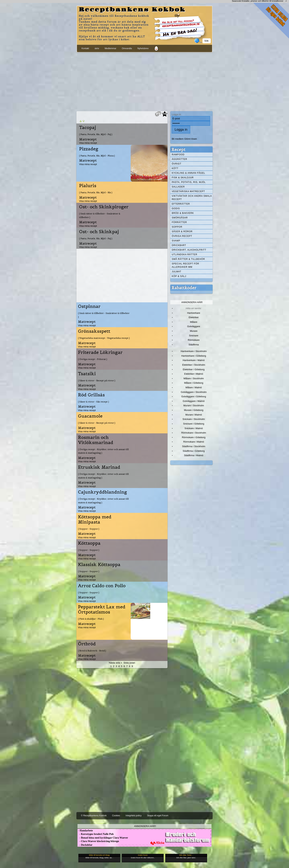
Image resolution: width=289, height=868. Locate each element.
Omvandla (127, 48)
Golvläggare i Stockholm (194, 392)
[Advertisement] (144, 81)
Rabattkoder (184, 288)
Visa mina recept (88, 143)
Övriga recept (182, 236)
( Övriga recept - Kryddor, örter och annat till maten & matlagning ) (103, 451)
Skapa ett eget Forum (158, 816)
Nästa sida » (115, 663)
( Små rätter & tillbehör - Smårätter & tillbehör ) (100, 215)
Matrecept (88, 139)
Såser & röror (182, 231)
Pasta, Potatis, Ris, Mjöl (189, 182)
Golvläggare (194, 326)
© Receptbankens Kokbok (94, 816)
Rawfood (178, 155)
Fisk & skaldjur (183, 178)
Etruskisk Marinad (99, 467)
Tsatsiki (87, 374)
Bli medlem (178, 139)
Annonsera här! (192, 302)
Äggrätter (179, 159)
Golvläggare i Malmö (194, 401)
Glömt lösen (191, 139)
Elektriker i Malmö (194, 374)
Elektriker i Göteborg (194, 369)
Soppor (177, 227)
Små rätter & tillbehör (188, 259)
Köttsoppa (89, 543)
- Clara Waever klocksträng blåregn (98, 841)
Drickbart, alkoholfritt (189, 250)
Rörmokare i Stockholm (194, 433)
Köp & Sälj (179, 276)
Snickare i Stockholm (194, 419)
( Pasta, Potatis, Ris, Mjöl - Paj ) (96, 134)
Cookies (116, 816)
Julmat (177, 272)
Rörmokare (194, 340)
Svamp (176, 241)
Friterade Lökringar (100, 352)
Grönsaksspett (94, 331)
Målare (194, 322)
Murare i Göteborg (194, 410)
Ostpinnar (89, 306)
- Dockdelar (85, 845)
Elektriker (194, 317)
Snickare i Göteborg (194, 424)
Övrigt (177, 164)
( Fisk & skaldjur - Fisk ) (91, 619)
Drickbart (179, 245)
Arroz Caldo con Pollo (102, 586)
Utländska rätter (185, 254)
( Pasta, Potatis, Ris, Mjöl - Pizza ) (97, 156)
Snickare (194, 336)
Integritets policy (134, 816)
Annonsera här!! (145, 826)
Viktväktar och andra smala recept (192, 198)
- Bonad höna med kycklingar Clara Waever (103, 838)
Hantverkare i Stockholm (194, 351)
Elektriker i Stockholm (194, 365)
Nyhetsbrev (143, 48)
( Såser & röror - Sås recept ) (94, 402)
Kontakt (85, 48)
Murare (194, 331)
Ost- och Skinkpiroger (104, 207)
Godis (176, 208)
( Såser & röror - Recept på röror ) (97, 380)
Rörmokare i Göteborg (194, 437)
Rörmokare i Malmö (194, 442)
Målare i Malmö (194, 387)
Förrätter (179, 222)
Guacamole (90, 416)
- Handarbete (85, 831)
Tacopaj (88, 128)
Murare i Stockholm (194, 405)
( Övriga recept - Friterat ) (93, 359)
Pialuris (88, 186)
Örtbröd (87, 644)
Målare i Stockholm (194, 378)
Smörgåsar (180, 218)
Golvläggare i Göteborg (194, 396)
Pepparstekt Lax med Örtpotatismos (102, 609)
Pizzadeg (89, 149)
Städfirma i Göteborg (194, 451)
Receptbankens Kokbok (132, 10)
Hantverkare (194, 313)
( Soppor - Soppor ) (89, 529)
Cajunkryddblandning (103, 492)
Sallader (178, 187)
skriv (97, 48)
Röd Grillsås (91, 395)
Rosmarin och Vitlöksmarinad (96, 440)
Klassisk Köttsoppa (99, 565)
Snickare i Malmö (194, 428)
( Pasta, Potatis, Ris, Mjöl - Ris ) (96, 192)
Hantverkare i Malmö (194, 360)
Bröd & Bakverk (183, 213)
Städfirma (194, 345)
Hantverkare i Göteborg (194, 356)
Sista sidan (129, 663)
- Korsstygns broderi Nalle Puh (96, 834)
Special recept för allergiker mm (185, 265)
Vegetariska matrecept (188, 191)
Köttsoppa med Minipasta (95, 519)
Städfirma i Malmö (194, 455)
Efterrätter (181, 204)
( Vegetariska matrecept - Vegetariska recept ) (104, 338)
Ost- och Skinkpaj (99, 232)
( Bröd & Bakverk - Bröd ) (92, 651)
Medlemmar (110, 48)
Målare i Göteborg (194, 383)
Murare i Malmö (194, 415)
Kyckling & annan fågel (188, 173)
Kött (175, 168)
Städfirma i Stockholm (194, 446)
